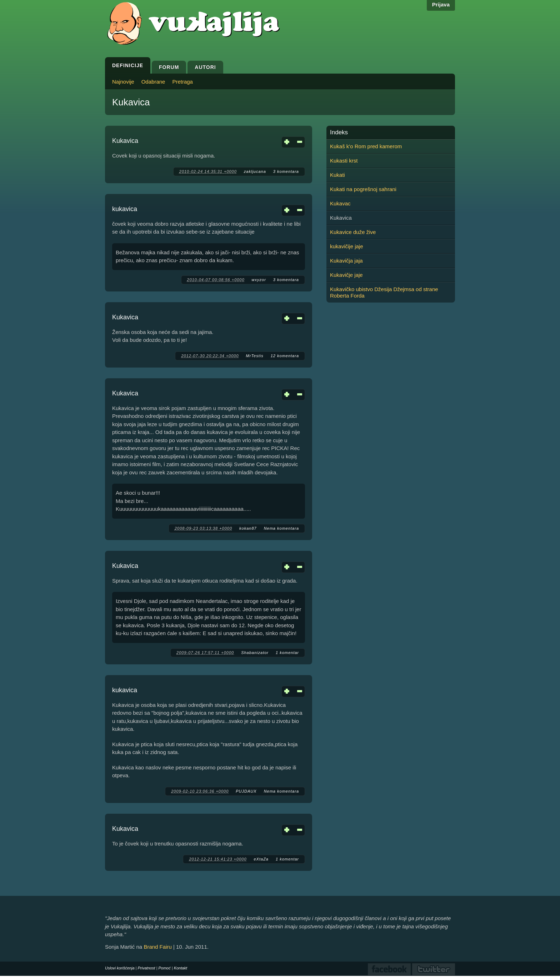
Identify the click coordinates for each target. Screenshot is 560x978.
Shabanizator (255, 653)
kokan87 (248, 528)
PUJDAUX (246, 791)
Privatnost (147, 968)
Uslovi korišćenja (120, 968)
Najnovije (123, 82)
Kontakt (181, 968)
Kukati (337, 175)
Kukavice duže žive (353, 232)
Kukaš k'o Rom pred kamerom (366, 146)
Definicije (128, 65)
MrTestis (255, 356)
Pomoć (164, 968)
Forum (169, 67)
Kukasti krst (344, 161)
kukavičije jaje (347, 246)
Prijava (441, 4)
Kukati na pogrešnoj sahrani (363, 189)
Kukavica (125, 141)
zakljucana (255, 171)
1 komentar (287, 653)
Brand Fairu (157, 947)
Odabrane (153, 82)
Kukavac (340, 203)
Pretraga (182, 82)
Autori (205, 67)
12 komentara (285, 356)
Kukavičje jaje (346, 275)
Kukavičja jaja (346, 261)
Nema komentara (281, 528)
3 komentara (286, 171)
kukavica (125, 209)
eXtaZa (261, 859)
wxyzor (259, 280)
